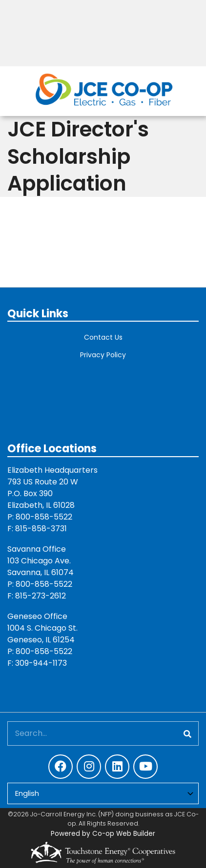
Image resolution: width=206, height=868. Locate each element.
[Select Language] (103, 794)
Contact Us (103, 337)
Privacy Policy (103, 355)
